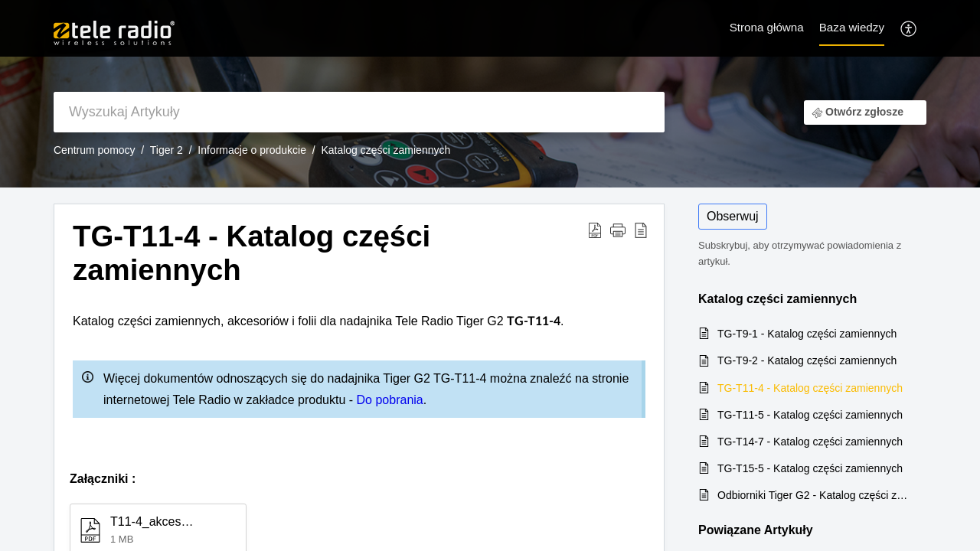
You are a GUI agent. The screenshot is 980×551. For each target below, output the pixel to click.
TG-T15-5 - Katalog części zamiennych (810, 468)
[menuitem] (909, 28)
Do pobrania (390, 400)
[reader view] (641, 230)
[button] (618, 230)
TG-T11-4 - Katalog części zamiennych (252, 253)
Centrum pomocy (95, 150)
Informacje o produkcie (252, 150)
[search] (359, 112)
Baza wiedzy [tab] (852, 27)
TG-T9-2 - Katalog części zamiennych (807, 360)
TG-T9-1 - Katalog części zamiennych (807, 334)
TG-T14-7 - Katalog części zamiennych (810, 442)
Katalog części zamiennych (385, 150)
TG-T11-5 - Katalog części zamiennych (810, 415)
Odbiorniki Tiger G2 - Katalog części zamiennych (814, 495)
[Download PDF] (595, 230)
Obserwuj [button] (733, 216)
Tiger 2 (167, 150)
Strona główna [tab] (767, 27)
